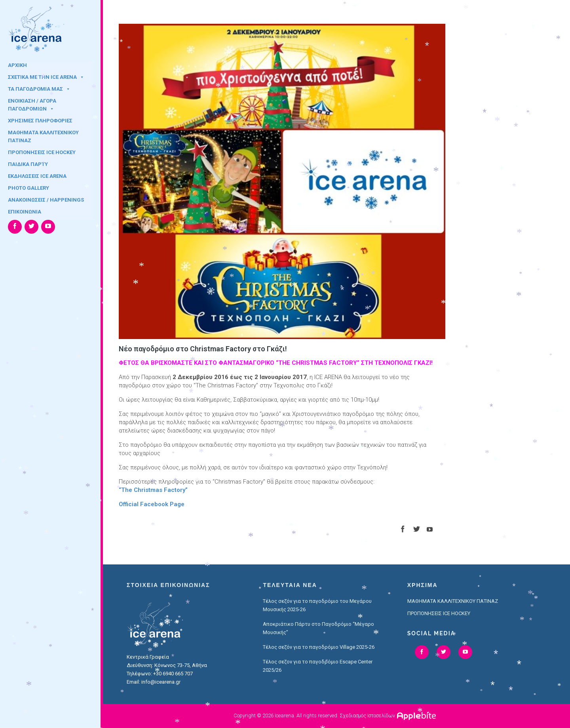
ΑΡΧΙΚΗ (17, 65)
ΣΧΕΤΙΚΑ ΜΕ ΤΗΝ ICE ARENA (46, 77)
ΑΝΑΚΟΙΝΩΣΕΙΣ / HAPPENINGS (46, 200)
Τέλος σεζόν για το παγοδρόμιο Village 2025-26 (319, 647)
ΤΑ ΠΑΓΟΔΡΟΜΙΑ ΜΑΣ (39, 89)
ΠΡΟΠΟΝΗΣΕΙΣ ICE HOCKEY (42, 152)
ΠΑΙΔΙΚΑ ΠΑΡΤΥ (28, 164)
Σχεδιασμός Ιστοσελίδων (367, 716)
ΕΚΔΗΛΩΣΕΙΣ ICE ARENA (37, 176)
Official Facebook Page (152, 504)
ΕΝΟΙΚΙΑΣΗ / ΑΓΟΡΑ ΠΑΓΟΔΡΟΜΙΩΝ (32, 103)
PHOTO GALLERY (28, 188)
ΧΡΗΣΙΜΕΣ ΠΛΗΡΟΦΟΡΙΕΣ (40, 121)
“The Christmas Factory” (153, 490)
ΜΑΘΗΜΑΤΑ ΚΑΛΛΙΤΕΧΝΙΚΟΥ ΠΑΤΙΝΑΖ (43, 135)
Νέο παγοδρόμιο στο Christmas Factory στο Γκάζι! (203, 349)
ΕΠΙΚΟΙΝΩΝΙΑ (25, 212)
